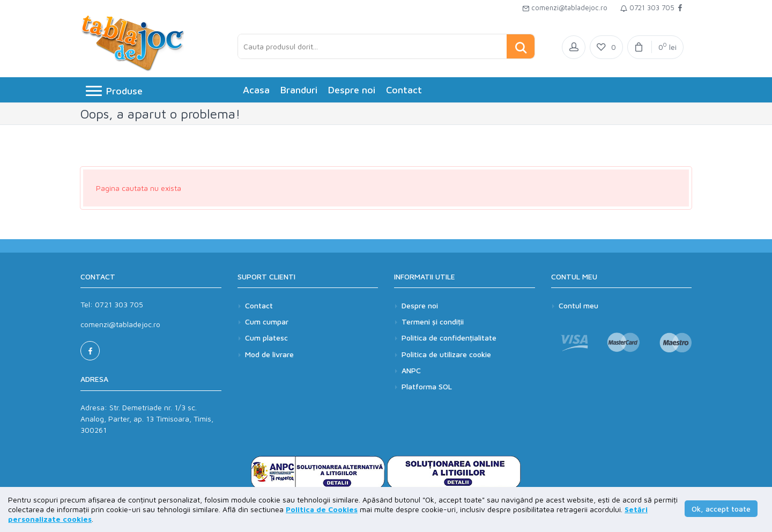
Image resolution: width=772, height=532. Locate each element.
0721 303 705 (647, 8)
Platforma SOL (427, 386)
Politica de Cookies (322, 509)
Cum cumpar (267, 322)
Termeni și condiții (433, 322)
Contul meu (578, 305)
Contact (404, 90)
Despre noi (352, 90)
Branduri (299, 90)
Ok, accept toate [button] (721, 509)
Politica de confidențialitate (449, 338)
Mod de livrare (269, 354)
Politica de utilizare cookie (446, 354)
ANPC (411, 370)
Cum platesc (266, 338)
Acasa (256, 90)
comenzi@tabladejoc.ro (565, 8)
